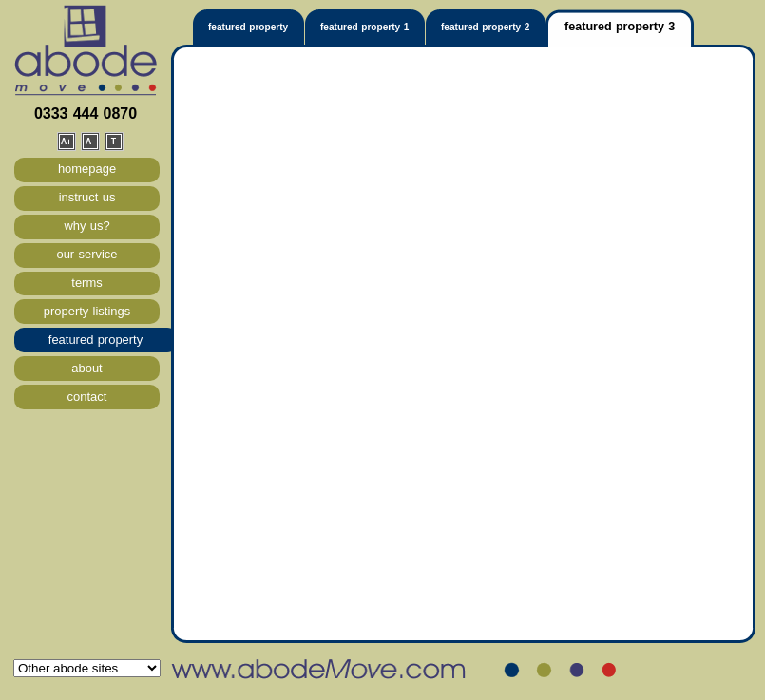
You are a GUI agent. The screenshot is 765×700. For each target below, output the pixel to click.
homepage (87, 169)
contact (87, 397)
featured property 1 (364, 27)
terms (86, 283)
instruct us (87, 197)
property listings (87, 311)
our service (86, 254)
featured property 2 (485, 27)
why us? (86, 226)
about (86, 368)
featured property (96, 340)
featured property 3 (620, 27)
